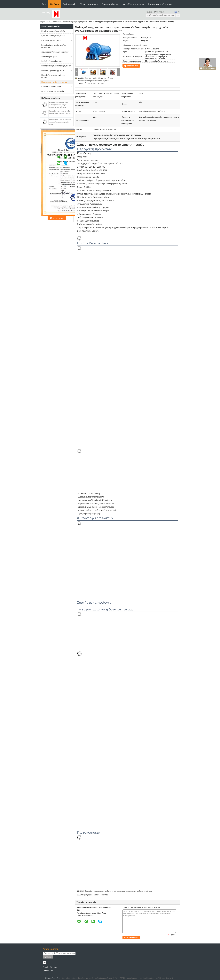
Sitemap (53, 967)
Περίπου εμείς (69, 4)
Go (178, 15)
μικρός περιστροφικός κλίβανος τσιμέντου (136, 891)
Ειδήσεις (46, 13)
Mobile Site (48, 971)
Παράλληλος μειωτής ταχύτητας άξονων (53, 76)
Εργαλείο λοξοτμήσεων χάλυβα (53, 36)
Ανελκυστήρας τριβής (49, 57)
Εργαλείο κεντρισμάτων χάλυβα (53, 31)
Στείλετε (48, 957)
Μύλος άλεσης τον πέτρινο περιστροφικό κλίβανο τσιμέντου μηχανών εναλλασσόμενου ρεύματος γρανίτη (95, 81)
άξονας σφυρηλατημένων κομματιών (55, 52)
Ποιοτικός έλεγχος (110, 4)
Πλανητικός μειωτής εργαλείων (53, 71)
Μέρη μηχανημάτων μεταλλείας (53, 91)
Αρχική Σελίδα (45, 22)
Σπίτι (44, 4)
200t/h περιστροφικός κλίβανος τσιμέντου (93, 895)
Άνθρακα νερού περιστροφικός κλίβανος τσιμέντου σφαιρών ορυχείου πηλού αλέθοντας (59, 105)
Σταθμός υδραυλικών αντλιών (52, 61)
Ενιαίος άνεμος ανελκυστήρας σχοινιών (56, 66)
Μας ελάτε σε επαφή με (133, 4)
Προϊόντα (55, 4)
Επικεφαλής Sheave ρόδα (51, 87)
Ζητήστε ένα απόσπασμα (160, 4)
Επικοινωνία (133, 66)
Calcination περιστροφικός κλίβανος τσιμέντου (102, 891)
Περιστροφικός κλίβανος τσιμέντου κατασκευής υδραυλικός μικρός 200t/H (60, 122)
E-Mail (45, 967)
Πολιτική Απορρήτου (53, 978)
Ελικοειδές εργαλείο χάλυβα (52, 40)
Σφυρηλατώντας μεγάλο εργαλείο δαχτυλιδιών (54, 46)
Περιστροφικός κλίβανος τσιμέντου (75, 22)
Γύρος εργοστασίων (89, 4)
